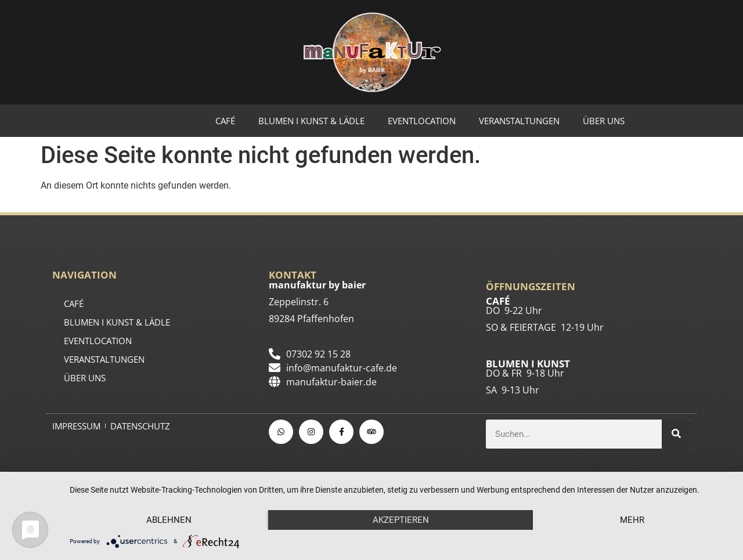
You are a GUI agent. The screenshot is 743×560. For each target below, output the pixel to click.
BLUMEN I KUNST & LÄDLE (311, 121)
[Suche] (676, 434)
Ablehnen (169, 520)
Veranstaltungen (519, 121)
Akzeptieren (401, 520)
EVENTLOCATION (422, 121)
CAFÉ (225, 121)
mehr (632, 520)
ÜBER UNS (604, 121)
